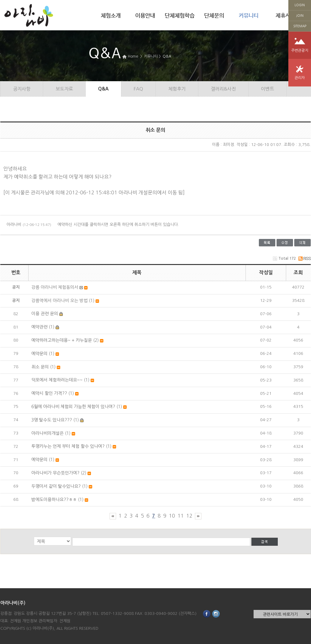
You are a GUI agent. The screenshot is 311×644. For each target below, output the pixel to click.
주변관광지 (300, 51)
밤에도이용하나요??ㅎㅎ (54, 500)
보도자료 (64, 89)
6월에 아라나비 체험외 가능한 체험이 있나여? (73, 407)
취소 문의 (40, 367)
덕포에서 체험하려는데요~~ (57, 380)
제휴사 (283, 16)
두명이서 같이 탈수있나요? (56, 486)
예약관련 (39, 327)
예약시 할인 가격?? (49, 393)
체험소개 (111, 16)
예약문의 (39, 354)
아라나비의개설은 (47, 433)
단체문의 (214, 16)
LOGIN (300, 5)
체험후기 (177, 89)
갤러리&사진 (223, 89)
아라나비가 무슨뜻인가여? (55, 473)
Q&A (167, 56)
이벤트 (268, 89)
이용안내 (145, 16)
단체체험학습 (180, 16)
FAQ (138, 89)
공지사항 (22, 89)
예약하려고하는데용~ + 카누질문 (62, 340)
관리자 (300, 78)
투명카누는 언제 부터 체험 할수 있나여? (68, 446)
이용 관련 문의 (45, 314)
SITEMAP (300, 26)
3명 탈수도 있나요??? (52, 420)
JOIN (300, 15)
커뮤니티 (249, 16)
